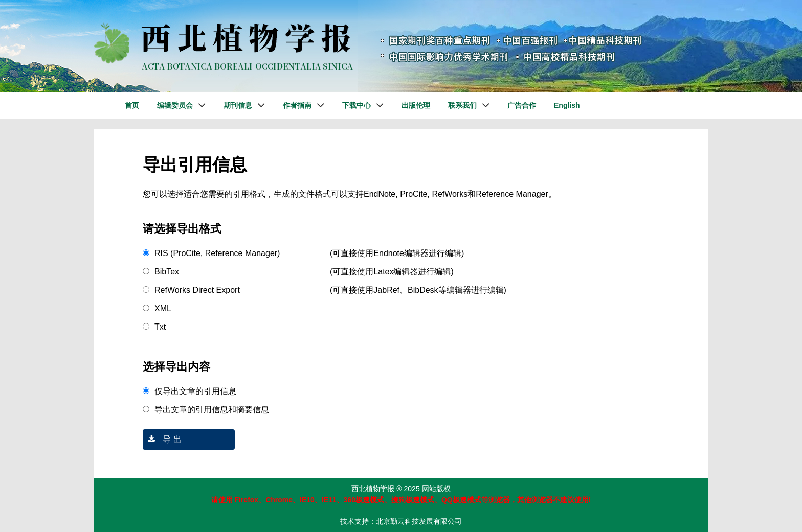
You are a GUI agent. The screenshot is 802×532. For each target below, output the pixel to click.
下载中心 (357, 105)
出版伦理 (416, 105)
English (567, 105)
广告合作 (522, 105)
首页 (132, 105)
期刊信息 (238, 105)
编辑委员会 (175, 105)
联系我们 (462, 105)
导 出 (162, 439)
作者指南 (297, 105)
